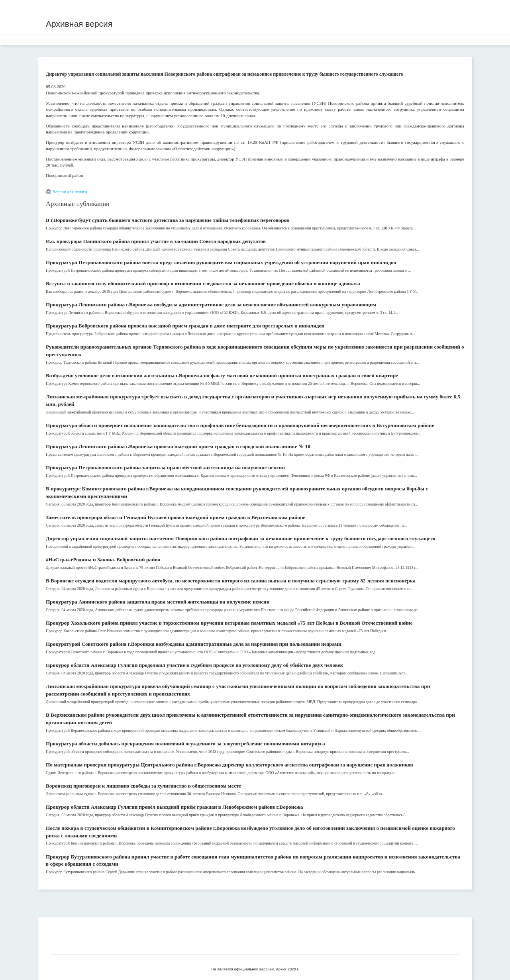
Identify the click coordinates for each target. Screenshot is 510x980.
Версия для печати (70, 192)
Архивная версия (79, 24)
